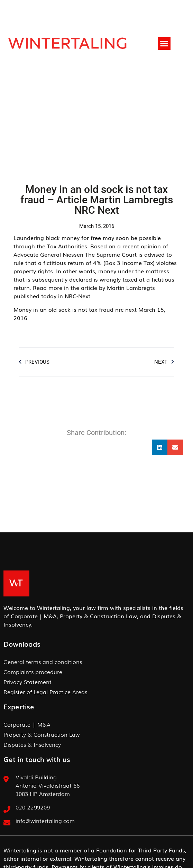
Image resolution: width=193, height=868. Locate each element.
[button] (164, 44)
